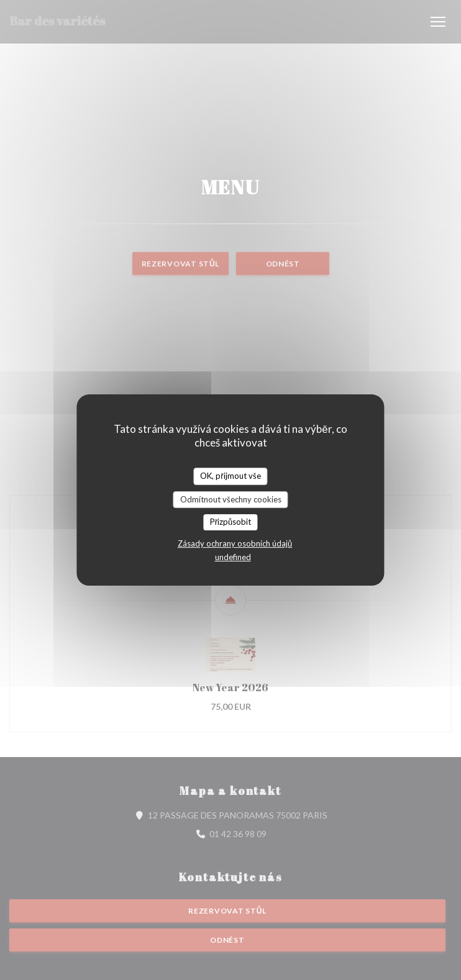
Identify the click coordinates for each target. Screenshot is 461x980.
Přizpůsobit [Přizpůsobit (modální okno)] (231, 522)
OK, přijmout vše (230, 476)
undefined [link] (233, 557)
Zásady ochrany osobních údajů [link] (235, 543)
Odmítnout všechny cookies (231, 499)
